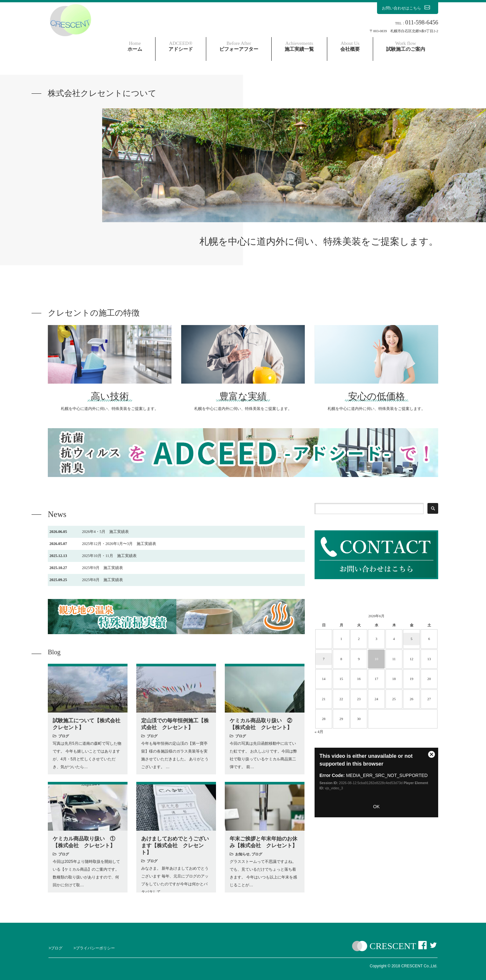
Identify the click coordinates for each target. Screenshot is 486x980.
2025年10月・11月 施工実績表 (93, 556)
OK (376, 807)
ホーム (135, 46)
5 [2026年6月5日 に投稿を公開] (412, 639)
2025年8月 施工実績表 (86, 580)
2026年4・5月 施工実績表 (89, 532)
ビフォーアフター (239, 46)
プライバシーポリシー (95, 948)
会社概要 (350, 46)
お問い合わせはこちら (408, 8)
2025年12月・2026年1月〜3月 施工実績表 (103, 544)
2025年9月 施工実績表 (86, 568)
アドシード (181, 46)
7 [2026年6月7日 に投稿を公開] (324, 659)
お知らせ (242, 854)
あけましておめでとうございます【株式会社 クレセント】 (175, 845)
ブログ (64, 736)
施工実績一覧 (299, 46)
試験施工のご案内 (406, 46)
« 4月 (319, 732)
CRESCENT (393, 946)
